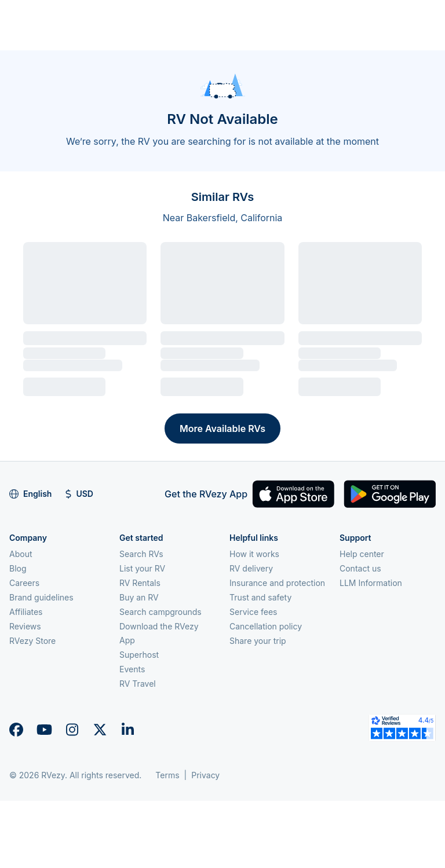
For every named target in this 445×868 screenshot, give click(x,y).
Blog (18, 568)
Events (132, 669)
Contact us (360, 568)
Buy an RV (139, 597)
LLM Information (371, 583)
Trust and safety (260, 597)
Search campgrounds (161, 612)
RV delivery (251, 568)
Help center (362, 554)
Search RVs (141, 554)
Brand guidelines (41, 597)
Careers (24, 583)
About (21, 554)
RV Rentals (140, 583)
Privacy (205, 775)
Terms (167, 775)
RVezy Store (32, 641)
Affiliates (26, 612)
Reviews (25, 626)
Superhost (139, 655)
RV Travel (138, 684)
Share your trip (258, 641)
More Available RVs (222, 428)
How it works (254, 554)
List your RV (142, 568)
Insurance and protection (277, 583)
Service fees (253, 612)
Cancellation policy (266, 626)
